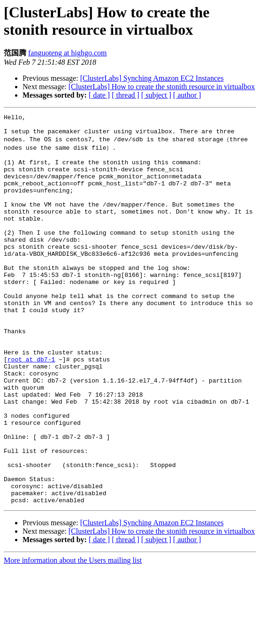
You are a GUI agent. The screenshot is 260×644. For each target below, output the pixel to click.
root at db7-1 (31, 406)
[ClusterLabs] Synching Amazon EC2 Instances (152, 78)
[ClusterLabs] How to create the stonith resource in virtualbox (162, 87)
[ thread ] (126, 95)
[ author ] (187, 95)
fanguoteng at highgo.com (68, 53)
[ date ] (99, 95)
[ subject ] (156, 95)
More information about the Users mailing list (73, 636)
